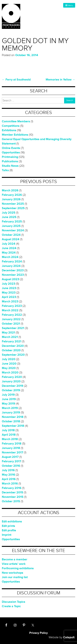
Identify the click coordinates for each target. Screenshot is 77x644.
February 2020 (12, 377)
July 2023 (8, 284)
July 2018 (8, 430)
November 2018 (13, 417)
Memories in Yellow (60, 80)
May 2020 (9, 368)
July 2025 (9, 213)
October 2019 (11, 390)
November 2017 (13, 452)
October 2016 (11, 466)
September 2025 (13, 208)
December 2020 (13, 346)
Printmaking (10, 157)
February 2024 (12, 261)
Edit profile (9, 530)
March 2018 (10, 439)
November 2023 (13, 275)
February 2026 (12, 195)
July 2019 (8, 395)
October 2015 (11, 501)
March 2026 (10, 190)
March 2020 (10, 373)
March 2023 (10, 301)
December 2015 (13, 492)
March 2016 (10, 484)
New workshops (13, 573)
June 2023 (9, 288)
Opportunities (11, 152)
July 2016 (8, 470)
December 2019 (13, 386)
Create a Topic (11, 606)
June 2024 (9, 248)
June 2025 (9, 217)
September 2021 (13, 328)
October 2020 (11, 350)
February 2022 (12, 315)
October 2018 (11, 421)
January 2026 (11, 199)
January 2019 (11, 412)
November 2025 (13, 204)
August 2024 (11, 239)
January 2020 (11, 381)
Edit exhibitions (12, 521)
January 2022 (11, 319)
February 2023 (12, 306)
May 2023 (9, 293)
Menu (69, 5)
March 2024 (10, 257)
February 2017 (12, 461)
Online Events (11, 148)
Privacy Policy (38, 633)
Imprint (7, 535)
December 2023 (13, 270)
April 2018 (9, 435)
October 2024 (11, 235)
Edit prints (8, 526)
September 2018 (13, 426)
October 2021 (11, 324)
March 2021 (10, 337)
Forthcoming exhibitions (18, 568)
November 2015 (13, 497)
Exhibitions (9, 130)
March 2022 (10, 310)
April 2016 (9, 479)
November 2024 (13, 230)
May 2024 (9, 253)
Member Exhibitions (15, 135)
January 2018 (11, 448)
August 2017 (10, 457)
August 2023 (10, 279)
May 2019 (8, 404)
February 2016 (12, 488)
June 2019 (9, 399)
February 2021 (12, 341)
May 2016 (8, 475)
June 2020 (9, 364)
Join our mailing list (15, 577)
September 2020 (13, 355)
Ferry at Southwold (16, 80)
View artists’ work (14, 564)
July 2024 (9, 244)
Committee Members (16, 121)
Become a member (15, 559)
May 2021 (8, 333)
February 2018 (12, 444)
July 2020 (9, 359)
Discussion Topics (14, 602)
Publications (10, 161)
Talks (5, 170)
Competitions (11, 126)
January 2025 (11, 226)
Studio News (10, 166)
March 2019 (10, 408)
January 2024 (11, 266)
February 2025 (12, 222)
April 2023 (9, 297)
